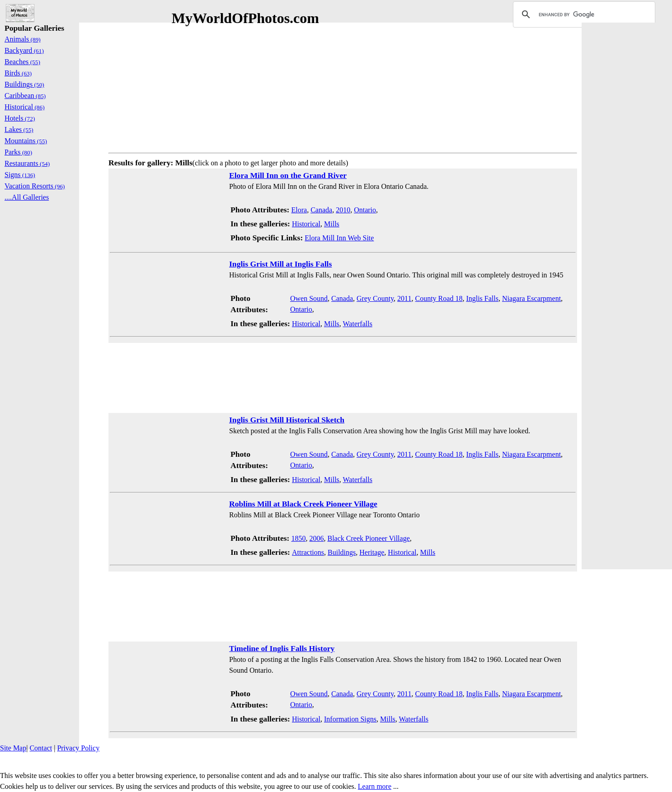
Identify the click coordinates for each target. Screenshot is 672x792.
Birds (18, 73)
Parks (18, 152)
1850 (298, 538)
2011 (404, 298)
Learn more (375, 786)
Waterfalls (358, 324)
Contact (41, 748)
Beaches (22, 62)
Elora (299, 210)
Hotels (20, 118)
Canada (321, 210)
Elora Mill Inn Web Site (339, 238)
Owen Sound (309, 298)
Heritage (372, 552)
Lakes (19, 129)
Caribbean (25, 96)
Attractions (308, 552)
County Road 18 (439, 298)
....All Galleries (27, 197)
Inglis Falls (482, 298)
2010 (343, 210)
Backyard (24, 50)
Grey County (375, 298)
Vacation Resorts (35, 186)
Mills (332, 224)
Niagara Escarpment (531, 298)
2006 (316, 538)
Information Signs (350, 719)
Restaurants (27, 163)
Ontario (365, 210)
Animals (23, 39)
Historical (306, 224)
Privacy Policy (78, 748)
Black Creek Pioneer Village (368, 538)
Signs (20, 175)
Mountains (26, 141)
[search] (583, 14)
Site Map (13, 748)
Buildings (342, 552)
